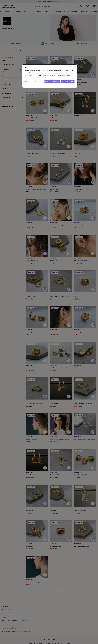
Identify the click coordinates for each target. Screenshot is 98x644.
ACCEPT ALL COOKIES (68, 82)
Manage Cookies (30, 82)
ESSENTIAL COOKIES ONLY (52, 82)
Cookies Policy (31, 75)
